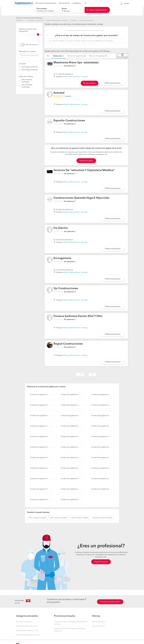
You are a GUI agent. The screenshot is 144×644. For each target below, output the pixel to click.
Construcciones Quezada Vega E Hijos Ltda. (82, 198)
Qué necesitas (42, 9)
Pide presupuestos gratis (110, 602)
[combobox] (47, 10)
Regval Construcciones (68, 344)
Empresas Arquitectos (24, 622)
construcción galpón (37, 518)
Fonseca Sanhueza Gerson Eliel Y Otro (78, 316)
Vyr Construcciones (66, 288)
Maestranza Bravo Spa (68, 63)
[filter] (29, 34)
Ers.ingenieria (62, 258)
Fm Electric (61, 228)
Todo (38, 37)
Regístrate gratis (101, 562)
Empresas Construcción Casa (27, 626)
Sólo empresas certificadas (27, 86)
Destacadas (58, 56)
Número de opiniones (97, 56)
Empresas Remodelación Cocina (28, 635)
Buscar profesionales (97, 10)
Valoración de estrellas (75, 56)
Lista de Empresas (99, 622)
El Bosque (74, 20)
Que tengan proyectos (30, 70)
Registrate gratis (86, 161)
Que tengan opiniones (29, 67)
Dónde (64, 9)
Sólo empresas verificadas (27, 81)
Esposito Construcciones (69, 121)
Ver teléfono (89, 83)
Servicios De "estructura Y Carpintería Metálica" (84, 170)
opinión (68, 96)
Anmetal (59, 93)
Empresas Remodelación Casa (27, 631)
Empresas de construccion (35, 20)
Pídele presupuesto (113, 83)
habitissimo (20, 20)
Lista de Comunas (98, 626)
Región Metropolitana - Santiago (57, 20)
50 (29, 37)
